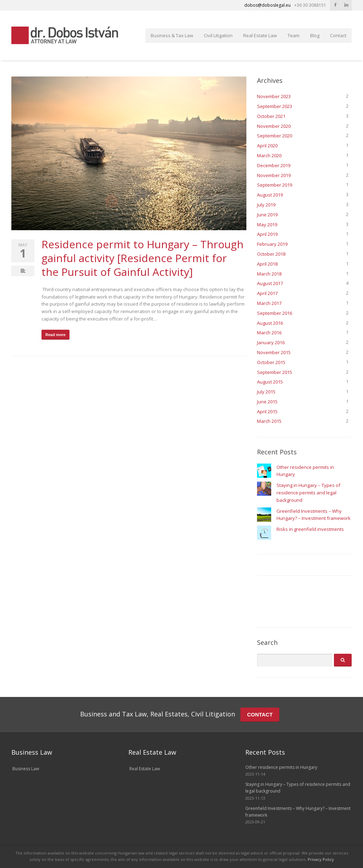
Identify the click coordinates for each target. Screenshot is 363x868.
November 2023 (274, 96)
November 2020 (274, 126)
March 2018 (269, 274)
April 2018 (267, 264)
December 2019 (274, 165)
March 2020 (269, 155)
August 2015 (270, 382)
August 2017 (270, 283)
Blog (315, 35)
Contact (338, 35)
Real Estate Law (260, 35)
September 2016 (275, 313)
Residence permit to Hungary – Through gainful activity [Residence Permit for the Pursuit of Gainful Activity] (143, 258)
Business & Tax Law (172, 35)
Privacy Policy (321, 859)
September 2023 (275, 106)
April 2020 (267, 146)
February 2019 (272, 244)
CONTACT (260, 714)
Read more (55, 335)
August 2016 (270, 323)
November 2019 (274, 175)
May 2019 (267, 225)
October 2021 (271, 116)
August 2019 (270, 195)
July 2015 (266, 392)
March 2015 (269, 421)
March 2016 (269, 333)
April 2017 (267, 293)
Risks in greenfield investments (310, 529)
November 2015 (274, 352)
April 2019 (267, 234)
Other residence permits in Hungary (281, 767)
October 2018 (271, 254)
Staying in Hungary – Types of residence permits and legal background (308, 493)
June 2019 (267, 215)
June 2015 (267, 402)
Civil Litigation (218, 35)
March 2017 (269, 303)
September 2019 (275, 185)
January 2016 (271, 342)
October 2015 (271, 362)
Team (294, 35)
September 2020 (275, 136)
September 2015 (275, 372)
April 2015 (267, 412)
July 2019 (266, 205)
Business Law (26, 769)
